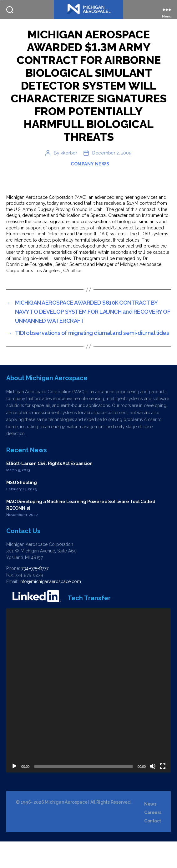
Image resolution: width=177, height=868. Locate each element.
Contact (153, 847)
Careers (153, 839)
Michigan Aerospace (66, 829)
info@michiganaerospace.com (50, 608)
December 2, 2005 (112, 179)
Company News (90, 190)
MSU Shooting (21, 509)
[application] (88, 717)
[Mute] (153, 793)
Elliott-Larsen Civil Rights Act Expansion (49, 490)
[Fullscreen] (163, 793)
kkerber (69, 179)
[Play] (14, 793)
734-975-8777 (35, 595)
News (150, 831)
